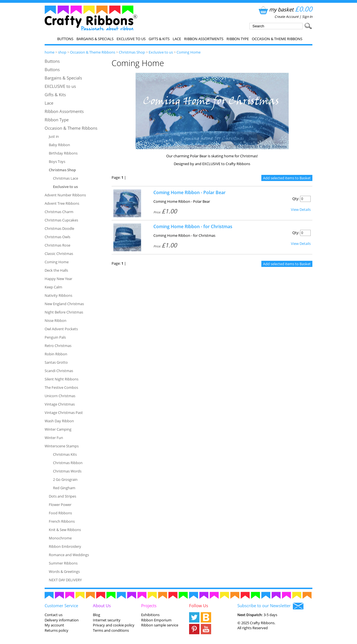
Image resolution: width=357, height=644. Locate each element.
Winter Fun (54, 438)
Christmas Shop (132, 52)
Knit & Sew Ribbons (65, 530)
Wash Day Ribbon (59, 421)
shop (62, 52)
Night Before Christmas (64, 312)
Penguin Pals (55, 337)
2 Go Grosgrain (65, 479)
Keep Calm (53, 287)
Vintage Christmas (60, 404)
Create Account (286, 17)
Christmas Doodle (59, 228)
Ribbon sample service (160, 625)
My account (54, 625)
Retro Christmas (58, 346)
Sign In (307, 17)
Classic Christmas (59, 254)
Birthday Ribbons (63, 153)
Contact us (54, 615)
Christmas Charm (59, 212)
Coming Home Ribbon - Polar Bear (190, 192)
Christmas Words (67, 471)
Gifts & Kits (159, 39)
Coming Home (189, 52)
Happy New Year (58, 279)
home (50, 52)
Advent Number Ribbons (65, 195)
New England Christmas (64, 304)
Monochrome (60, 538)
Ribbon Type (238, 39)
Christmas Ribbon (68, 463)
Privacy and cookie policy (114, 625)
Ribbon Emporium (156, 620)
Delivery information (62, 620)
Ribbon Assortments (204, 39)
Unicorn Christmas (60, 396)
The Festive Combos (61, 387)
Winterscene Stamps (62, 446)
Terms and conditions (111, 630)
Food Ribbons (60, 513)
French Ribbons (62, 521)
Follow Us (199, 606)
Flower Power (60, 505)
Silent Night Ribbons (61, 379)
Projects (149, 606)
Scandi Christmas (59, 371)
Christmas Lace (66, 178)
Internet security (107, 620)
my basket (285, 9)
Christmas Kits (65, 454)
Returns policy (56, 630)
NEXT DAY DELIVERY (65, 580)
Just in (54, 136)
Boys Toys (57, 161)
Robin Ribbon (56, 354)
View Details (301, 209)
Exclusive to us (161, 52)
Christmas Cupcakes (61, 220)
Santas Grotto (56, 362)
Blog (97, 615)
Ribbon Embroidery (65, 546)
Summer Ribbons (63, 563)
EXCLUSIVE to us (131, 39)
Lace (177, 39)
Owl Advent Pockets (61, 329)
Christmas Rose (57, 245)
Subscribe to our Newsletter (270, 606)
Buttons (65, 39)
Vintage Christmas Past (64, 413)
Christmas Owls (57, 237)
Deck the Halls (56, 270)
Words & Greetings (64, 571)
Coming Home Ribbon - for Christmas (193, 226)
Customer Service (61, 606)
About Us (102, 606)
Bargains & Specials (95, 39)
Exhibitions (150, 615)
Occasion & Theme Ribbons (277, 39)
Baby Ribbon (59, 145)
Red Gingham (64, 488)
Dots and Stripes (62, 496)
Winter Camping (58, 429)
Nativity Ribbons (58, 295)
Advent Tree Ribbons (62, 203)
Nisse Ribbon (56, 320)
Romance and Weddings (69, 555)
